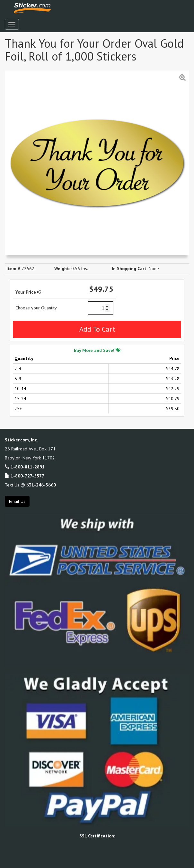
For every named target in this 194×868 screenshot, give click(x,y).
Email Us (17, 501)
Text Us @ (30, 485)
